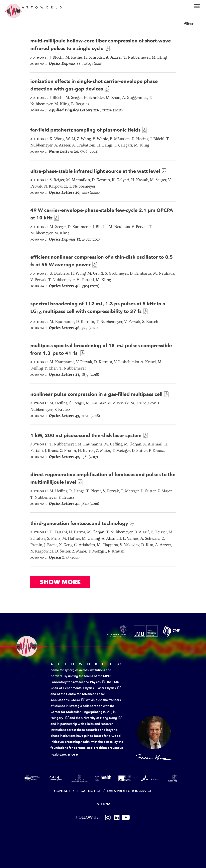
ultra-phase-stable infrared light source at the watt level (95, 171)
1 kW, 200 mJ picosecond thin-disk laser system (86, 435)
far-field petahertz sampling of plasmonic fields (85, 130)
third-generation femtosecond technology (79, 523)
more (73, 754)
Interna (103, 804)
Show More (60, 582)
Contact (62, 791)
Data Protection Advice (130, 791)
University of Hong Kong (99, 718)
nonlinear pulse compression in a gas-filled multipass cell (96, 394)
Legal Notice (89, 791)
